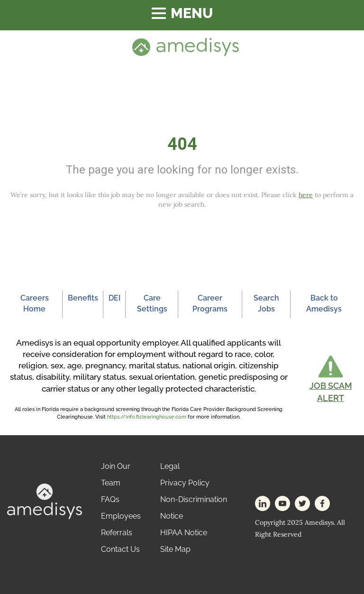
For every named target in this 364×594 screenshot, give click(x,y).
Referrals (117, 533)
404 (182, 144)
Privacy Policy (185, 483)
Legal (170, 466)
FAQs (110, 499)
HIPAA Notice (184, 533)
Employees (121, 516)
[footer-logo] (45, 501)
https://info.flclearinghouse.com (147, 417)
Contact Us (120, 549)
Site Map (175, 549)
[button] (331, 379)
